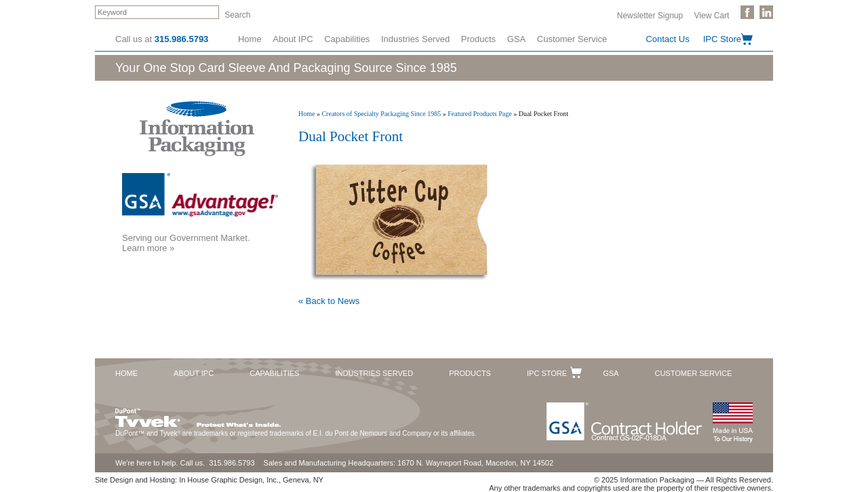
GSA (516, 39)
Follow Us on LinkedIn (766, 12)
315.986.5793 (182, 39)
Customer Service (572, 39)
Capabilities (347, 39)
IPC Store (722, 39)
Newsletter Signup (650, 15)
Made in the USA (732, 422)
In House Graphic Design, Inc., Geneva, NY (251, 480)
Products (478, 39)
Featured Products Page (479, 114)
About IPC (293, 39)
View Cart (712, 15)
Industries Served (415, 39)
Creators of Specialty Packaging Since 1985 (381, 114)
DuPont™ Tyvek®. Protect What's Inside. (198, 415)
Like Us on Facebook (747, 12)
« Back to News (329, 301)
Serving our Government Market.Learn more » (186, 243)
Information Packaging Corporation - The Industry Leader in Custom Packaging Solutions (197, 129)
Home (250, 39)
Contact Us (667, 39)
